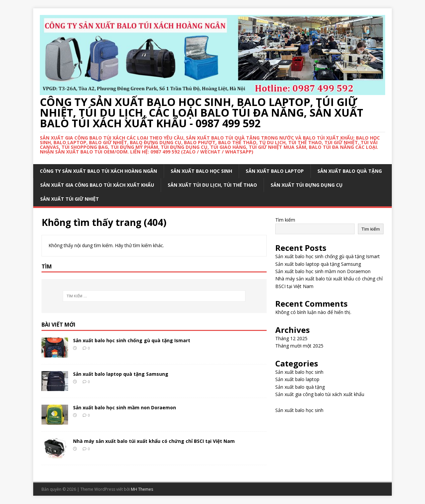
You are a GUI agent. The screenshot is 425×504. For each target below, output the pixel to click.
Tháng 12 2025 (291, 338)
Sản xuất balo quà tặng (350, 171)
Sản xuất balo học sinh (201, 171)
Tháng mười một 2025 (299, 346)
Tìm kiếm (285, 220)
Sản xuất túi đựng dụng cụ (307, 185)
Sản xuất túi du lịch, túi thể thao (212, 185)
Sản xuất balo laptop (275, 171)
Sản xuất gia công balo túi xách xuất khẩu (97, 185)
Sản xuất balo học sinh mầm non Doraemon (125, 407)
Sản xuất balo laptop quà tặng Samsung (121, 374)
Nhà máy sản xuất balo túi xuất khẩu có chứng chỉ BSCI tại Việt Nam (154, 441)
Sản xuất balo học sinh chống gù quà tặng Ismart (132, 340)
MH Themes (142, 489)
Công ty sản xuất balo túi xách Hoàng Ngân (98, 171)
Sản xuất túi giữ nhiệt (70, 199)
